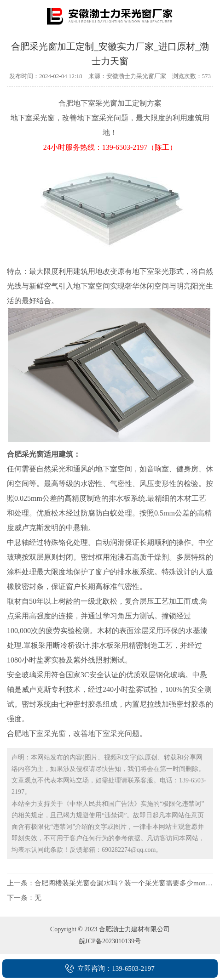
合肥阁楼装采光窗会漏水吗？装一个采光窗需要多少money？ (127, 883)
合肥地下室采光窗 (88, 103)
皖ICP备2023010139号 (110, 941)
